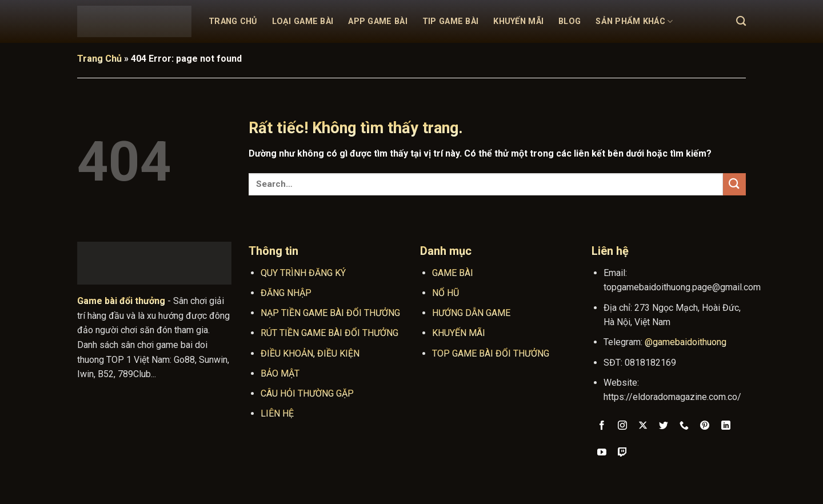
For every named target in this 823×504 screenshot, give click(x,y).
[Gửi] (734, 184)
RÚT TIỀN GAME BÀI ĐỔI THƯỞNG (329, 333)
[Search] (741, 21)
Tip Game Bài (450, 21)
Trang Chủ (233, 21)
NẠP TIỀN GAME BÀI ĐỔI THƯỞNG (330, 313)
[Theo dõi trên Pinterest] (705, 426)
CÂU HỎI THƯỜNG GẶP (307, 393)
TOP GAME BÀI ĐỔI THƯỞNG (491, 353)
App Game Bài (377, 21)
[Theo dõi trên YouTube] (602, 453)
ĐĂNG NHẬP (286, 293)
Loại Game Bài (303, 21)
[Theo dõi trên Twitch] (623, 453)
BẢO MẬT (280, 373)
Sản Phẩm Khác (634, 21)
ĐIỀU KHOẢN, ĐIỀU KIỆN (310, 353)
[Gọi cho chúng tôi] (684, 426)
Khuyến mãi (518, 21)
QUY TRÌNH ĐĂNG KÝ (303, 273)
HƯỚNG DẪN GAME (471, 313)
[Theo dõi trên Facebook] (602, 426)
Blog (570, 21)
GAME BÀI (453, 273)
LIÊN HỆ (277, 413)
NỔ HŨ (446, 293)
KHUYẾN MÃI (459, 333)
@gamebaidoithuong (686, 342)
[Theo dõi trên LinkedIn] (726, 426)
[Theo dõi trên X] (643, 426)
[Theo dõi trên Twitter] (664, 426)
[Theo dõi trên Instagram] (623, 426)
